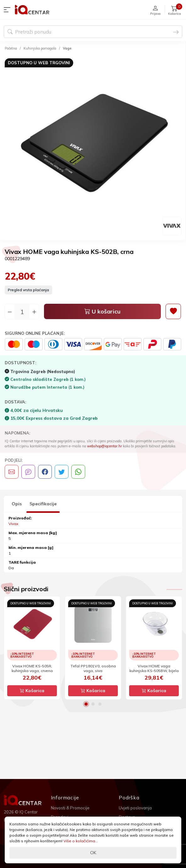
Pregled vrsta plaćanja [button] (28, 290)
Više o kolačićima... (81, 841)
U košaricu (103, 311)
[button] (8, 10)
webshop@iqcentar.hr (104, 446)
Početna (11, 48)
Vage (67, 48)
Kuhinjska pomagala (40, 48)
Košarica (32, 691)
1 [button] (86, 704)
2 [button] (93, 704)
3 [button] (100, 704)
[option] (93, 147)
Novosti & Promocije (70, 808)
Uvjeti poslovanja (135, 808)
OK (93, 853)
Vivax (13, 524)
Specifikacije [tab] (43, 504)
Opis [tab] (17, 504)
